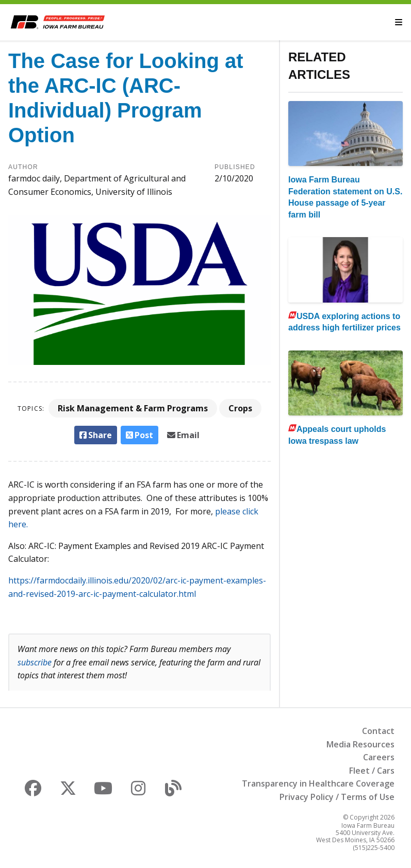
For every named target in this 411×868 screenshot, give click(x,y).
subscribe (35, 662)
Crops (240, 408)
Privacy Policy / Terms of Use (337, 797)
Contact (378, 731)
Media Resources (360, 744)
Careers (379, 757)
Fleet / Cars (372, 771)
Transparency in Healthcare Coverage (318, 783)
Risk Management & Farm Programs (133, 408)
